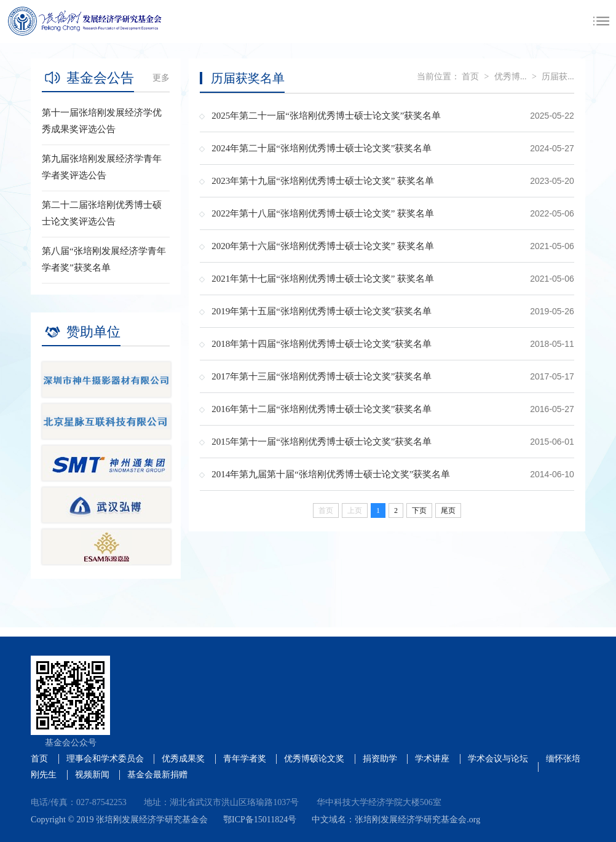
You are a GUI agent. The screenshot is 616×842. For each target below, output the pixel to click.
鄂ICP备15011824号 (260, 820)
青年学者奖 (245, 759)
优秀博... (511, 77)
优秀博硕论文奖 (314, 759)
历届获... (558, 77)
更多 (161, 78)
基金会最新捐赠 (157, 775)
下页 (419, 510)
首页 (470, 77)
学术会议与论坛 (498, 759)
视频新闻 (92, 775)
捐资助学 (380, 759)
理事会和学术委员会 (105, 759)
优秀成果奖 (183, 759)
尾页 (448, 510)
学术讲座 (432, 759)
